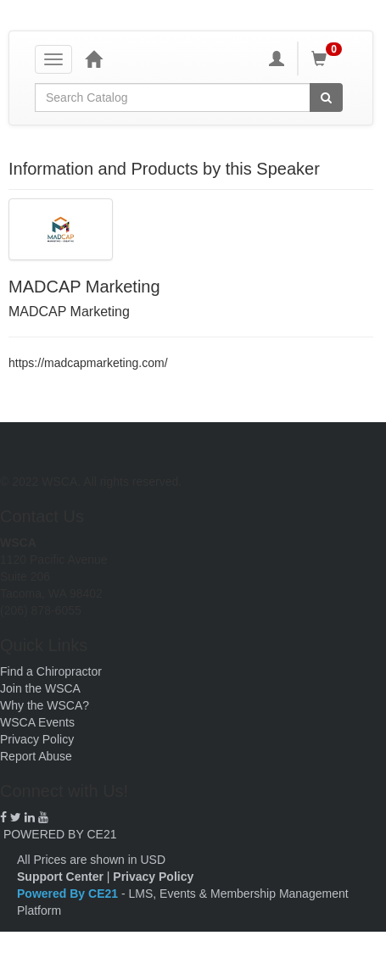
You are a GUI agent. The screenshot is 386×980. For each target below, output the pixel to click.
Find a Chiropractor (51, 671)
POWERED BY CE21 (60, 834)
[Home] (93, 58)
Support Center (60, 877)
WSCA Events (37, 722)
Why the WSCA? (45, 705)
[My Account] (277, 58)
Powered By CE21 (69, 894)
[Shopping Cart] (329, 58)
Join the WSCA (40, 688)
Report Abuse (36, 756)
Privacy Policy (37, 739)
